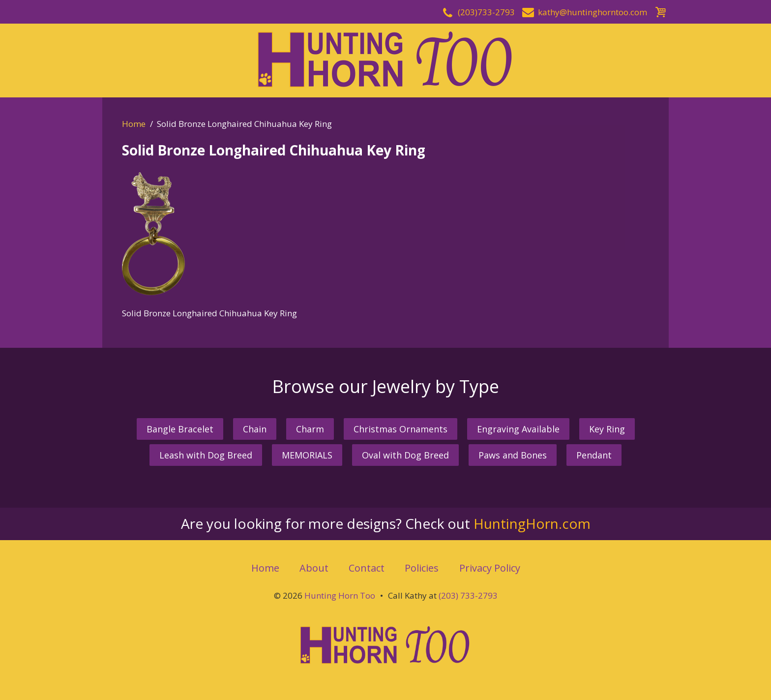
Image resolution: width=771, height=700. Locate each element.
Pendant (594, 455)
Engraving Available (518, 429)
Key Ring (607, 429)
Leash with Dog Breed (206, 455)
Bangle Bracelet (180, 429)
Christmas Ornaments (400, 429)
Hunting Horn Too (340, 595)
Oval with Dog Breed (405, 455)
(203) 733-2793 (468, 595)
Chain (255, 429)
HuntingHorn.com (532, 523)
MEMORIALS (307, 455)
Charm (310, 429)
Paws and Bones (513, 455)
